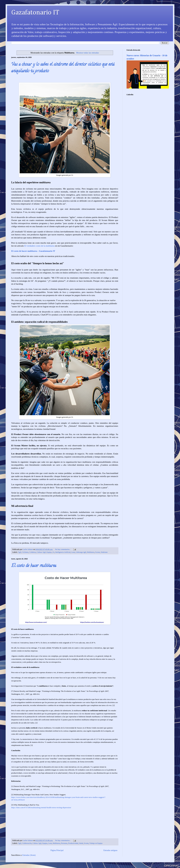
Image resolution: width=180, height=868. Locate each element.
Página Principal (57, 850)
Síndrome (104, 552)
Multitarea (91, 552)
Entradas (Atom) (29, 855)
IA (53, 552)
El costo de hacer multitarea (34, 566)
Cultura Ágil (41, 552)
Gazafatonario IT (35, 13)
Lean (73, 552)
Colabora (33, 552)
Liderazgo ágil (81, 552)
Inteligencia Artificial (63, 552)
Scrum (98, 552)
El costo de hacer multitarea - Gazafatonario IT (33, 251)
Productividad (73, 843)
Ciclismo (25, 552)
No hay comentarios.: (63, 549)
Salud (81, 843)
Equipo (49, 552)
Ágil (20, 552)
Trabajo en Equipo (96, 843)
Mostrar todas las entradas (88, 53)
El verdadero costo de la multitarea (39, 246)
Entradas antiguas (110, 850)
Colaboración (27, 843)
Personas (64, 843)
